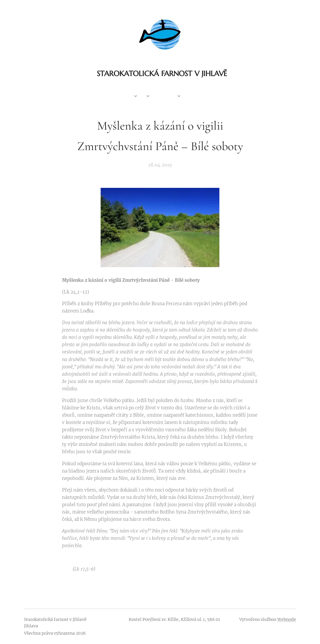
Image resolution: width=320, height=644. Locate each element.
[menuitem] (125, 97)
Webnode (287, 619)
